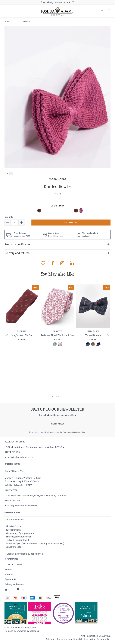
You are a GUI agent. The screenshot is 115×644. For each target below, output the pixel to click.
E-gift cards (10, 579)
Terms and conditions (68, 639)
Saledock (34, 631)
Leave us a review (13, 565)
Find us (8, 570)
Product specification (18, 244)
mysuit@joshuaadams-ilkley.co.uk (22, 506)
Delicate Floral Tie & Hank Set (57, 335)
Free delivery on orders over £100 (57, 2)
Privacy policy (104, 639)
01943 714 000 (12, 501)
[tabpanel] (57, 97)
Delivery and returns (17, 253)
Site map (51, 639)
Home (7, 22)
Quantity (9, 217)
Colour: (57, 206)
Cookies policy (88, 639)
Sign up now (57, 424)
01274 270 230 (12, 452)
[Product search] (102, 10)
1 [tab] (11, 173)
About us (9, 574)
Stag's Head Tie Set (22, 335)
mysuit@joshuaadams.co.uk (19, 457)
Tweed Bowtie (93, 335)
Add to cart (71, 223)
